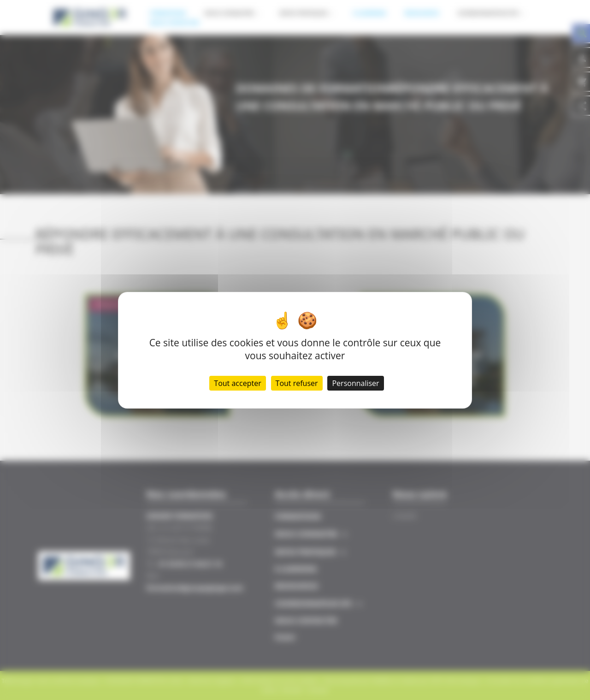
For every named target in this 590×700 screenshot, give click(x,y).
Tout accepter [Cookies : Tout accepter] (237, 383)
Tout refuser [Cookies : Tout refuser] (297, 383)
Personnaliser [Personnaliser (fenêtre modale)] (355, 383)
